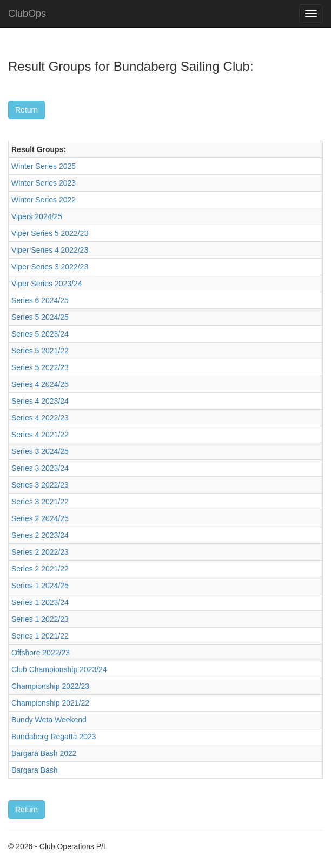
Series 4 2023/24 (40, 401)
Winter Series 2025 (44, 166)
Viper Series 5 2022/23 (50, 233)
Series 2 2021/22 (40, 569)
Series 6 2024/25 (40, 300)
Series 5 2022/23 (40, 367)
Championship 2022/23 (50, 686)
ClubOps (27, 14)
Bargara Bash (35, 770)
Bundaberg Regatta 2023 (54, 737)
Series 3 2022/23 (40, 485)
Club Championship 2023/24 (59, 669)
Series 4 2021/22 (40, 435)
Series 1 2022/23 (40, 619)
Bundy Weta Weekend (49, 720)
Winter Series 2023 (44, 183)
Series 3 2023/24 (40, 468)
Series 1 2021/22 (40, 636)
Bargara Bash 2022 (44, 753)
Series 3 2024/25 (40, 451)
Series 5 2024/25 (40, 317)
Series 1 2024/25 (40, 586)
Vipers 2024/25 (37, 216)
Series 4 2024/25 (40, 384)
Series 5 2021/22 (40, 351)
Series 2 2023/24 (40, 535)
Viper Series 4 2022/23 (50, 250)
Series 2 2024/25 (40, 518)
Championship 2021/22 (50, 703)
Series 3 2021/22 (40, 502)
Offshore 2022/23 (41, 653)
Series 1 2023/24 (40, 602)
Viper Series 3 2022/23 (50, 267)
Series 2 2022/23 (40, 552)
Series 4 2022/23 (40, 418)
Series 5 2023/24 (40, 334)
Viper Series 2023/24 (47, 284)
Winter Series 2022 (44, 200)
